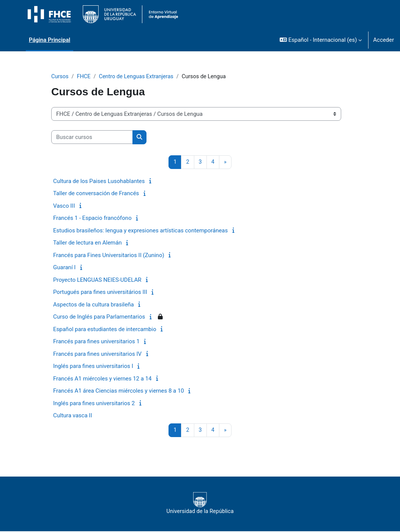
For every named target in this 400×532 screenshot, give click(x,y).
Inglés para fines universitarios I (93, 366)
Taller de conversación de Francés (96, 194)
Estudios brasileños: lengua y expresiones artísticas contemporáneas (140, 231)
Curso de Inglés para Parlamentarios (99, 317)
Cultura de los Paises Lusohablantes (99, 182)
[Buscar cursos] (92, 137)
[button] (321, 40)
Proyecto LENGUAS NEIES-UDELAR (97, 280)
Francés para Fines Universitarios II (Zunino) (109, 256)
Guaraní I (64, 268)
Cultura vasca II (72, 416)
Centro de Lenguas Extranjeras (138, 77)
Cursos (60, 77)
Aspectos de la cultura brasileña (94, 305)
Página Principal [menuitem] (50, 40)
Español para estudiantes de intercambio (105, 330)
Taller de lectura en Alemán (87, 243)
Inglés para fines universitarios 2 (94, 404)
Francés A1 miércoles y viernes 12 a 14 (102, 379)
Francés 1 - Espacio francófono (92, 218)
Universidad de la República (200, 504)
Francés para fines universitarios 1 (96, 342)
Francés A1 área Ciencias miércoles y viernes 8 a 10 (119, 391)
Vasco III (64, 206)
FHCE (84, 77)
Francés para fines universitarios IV (97, 354)
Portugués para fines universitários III (100, 292)
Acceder (383, 40)
